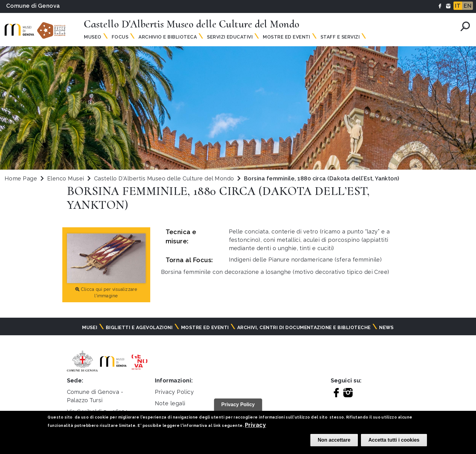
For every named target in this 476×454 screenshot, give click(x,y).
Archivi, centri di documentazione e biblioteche (304, 328)
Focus (120, 37)
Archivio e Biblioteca (168, 37)
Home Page (21, 178)
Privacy (255, 425)
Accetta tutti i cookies (394, 440)
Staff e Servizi (340, 37)
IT (458, 6)
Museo (93, 37)
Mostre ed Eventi (287, 37)
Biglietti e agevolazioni (139, 328)
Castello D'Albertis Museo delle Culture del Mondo (165, 178)
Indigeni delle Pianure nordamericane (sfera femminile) (305, 260)
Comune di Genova (33, 6)
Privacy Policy (174, 392)
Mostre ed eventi (205, 328)
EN (468, 6)
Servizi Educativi (230, 37)
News (387, 328)
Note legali (170, 403)
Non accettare (334, 440)
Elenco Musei (66, 178)
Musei (90, 328)
